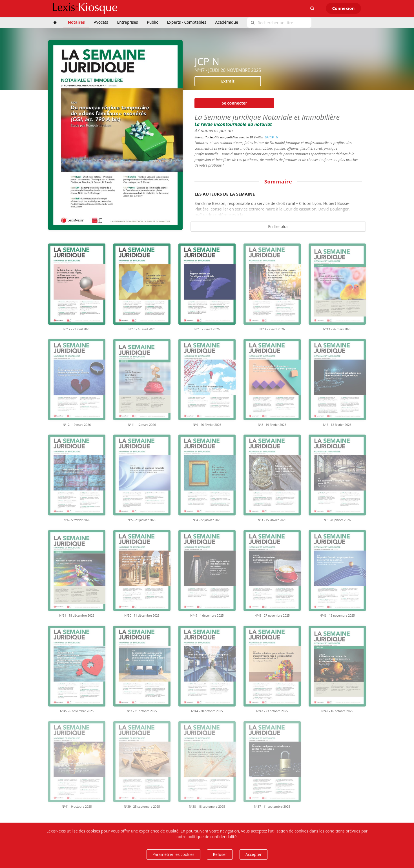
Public (152, 22)
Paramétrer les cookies (173, 854)
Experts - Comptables (187, 22)
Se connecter (234, 103)
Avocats (101, 22)
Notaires (76, 22)
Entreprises (127, 22)
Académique (227, 22)
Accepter (254, 854)
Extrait (228, 81)
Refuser (220, 854)
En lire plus (278, 226)
